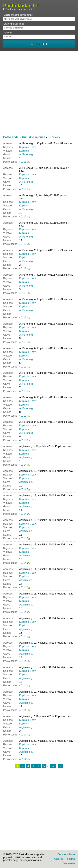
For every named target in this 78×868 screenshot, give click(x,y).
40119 (23, 189)
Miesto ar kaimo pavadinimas (18, 15)
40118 (23, 162)
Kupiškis (24, 151)
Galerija (59, 859)
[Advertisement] (39, 93)
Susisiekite (69, 863)
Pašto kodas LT (21, 6)
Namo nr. (8, 33)
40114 (23, 465)
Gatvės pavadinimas (14, 24)
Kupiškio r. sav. (28, 147)
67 (53, 766)
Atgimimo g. (26, 457)
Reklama (70, 859)
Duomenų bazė (66, 854)
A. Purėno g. (26, 154)
